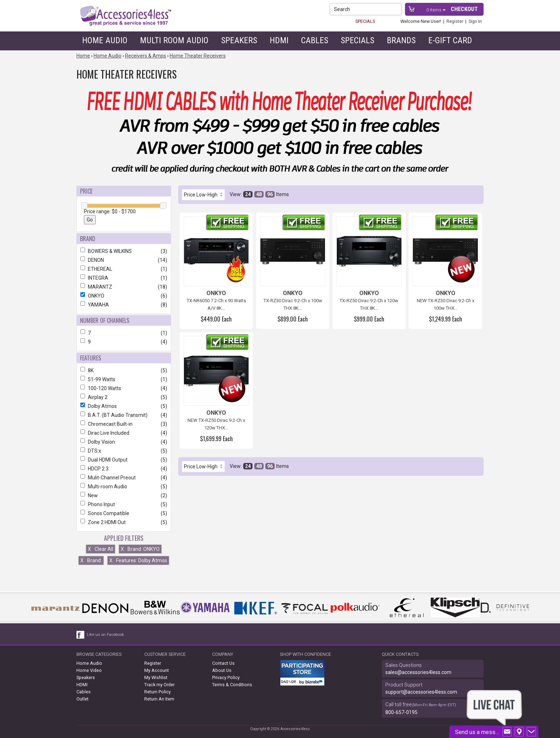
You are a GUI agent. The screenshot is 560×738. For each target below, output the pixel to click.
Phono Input (124, 504)
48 (259, 194)
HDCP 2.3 (124, 469)
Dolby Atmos (124, 406)
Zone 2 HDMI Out (124, 522)
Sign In (475, 21)
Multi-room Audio (124, 487)
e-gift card (450, 40)
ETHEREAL (124, 269)
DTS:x (124, 451)
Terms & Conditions (232, 685)
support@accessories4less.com (421, 692)
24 (248, 194)
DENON (124, 260)
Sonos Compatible (124, 513)
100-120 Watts (124, 388)
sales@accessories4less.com (418, 672)
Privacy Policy (226, 677)
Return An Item (159, 699)
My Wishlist (156, 677)
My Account (157, 670)
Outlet (82, 699)
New (124, 495)
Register (455, 21)
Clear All (101, 549)
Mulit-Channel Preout (124, 478)
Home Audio (105, 40)
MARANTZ (124, 287)
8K (124, 370)
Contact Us (223, 663)
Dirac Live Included (124, 433)
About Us (222, 670)
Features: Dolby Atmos (138, 560)
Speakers (239, 40)
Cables (315, 40)
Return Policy (157, 692)
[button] (397, 9)
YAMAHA (124, 305)
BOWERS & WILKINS (124, 251)
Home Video (89, 670)
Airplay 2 (124, 397)
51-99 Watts (124, 379)
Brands (401, 40)
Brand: (91, 560)
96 (270, 194)
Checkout (464, 9)
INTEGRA (124, 278)
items (434, 10)
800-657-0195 (401, 712)
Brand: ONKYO (140, 549)
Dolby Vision (124, 442)
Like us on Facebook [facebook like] (105, 635)
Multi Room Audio (174, 40)
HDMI (279, 40)
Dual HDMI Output (124, 460)
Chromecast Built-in (124, 424)
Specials (357, 40)
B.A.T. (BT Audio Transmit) (124, 415)
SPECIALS (365, 21)
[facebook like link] (81, 635)
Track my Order (159, 685)
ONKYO (124, 296)
